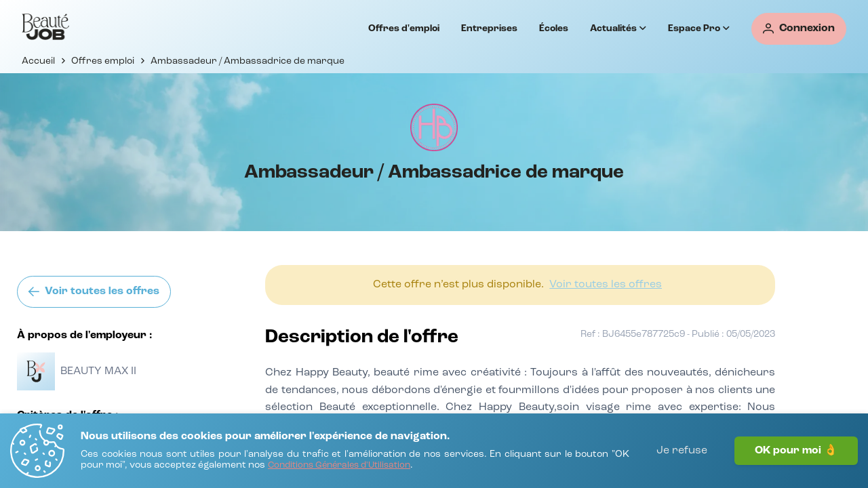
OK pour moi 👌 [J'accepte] (796, 451)
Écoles (554, 28)
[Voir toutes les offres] (94, 292)
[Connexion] (799, 29)
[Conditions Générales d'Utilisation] (339, 466)
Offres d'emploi (404, 28)
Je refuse (682, 451)
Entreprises (489, 28)
